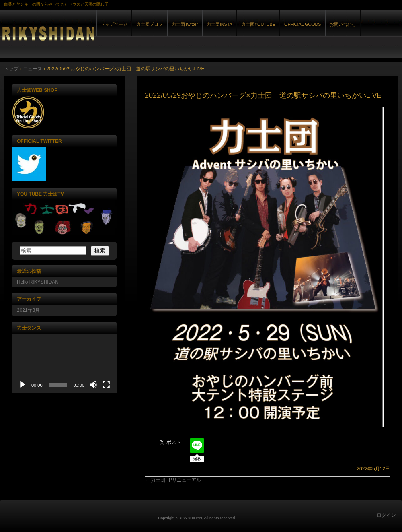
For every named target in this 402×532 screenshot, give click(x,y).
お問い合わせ (343, 24)
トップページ (114, 24)
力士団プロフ (150, 24)
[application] (64, 363)
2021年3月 (28, 310)
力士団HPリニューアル (173, 480)
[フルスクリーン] (106, 385)
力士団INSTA (219, 24)
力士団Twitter (185, 24)
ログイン (386, 515)
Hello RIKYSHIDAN (38, 282)
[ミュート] (93, 385)
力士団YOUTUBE (258, 24)
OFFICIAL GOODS (303, 24)
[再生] (23, 385)
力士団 (92, 32)
